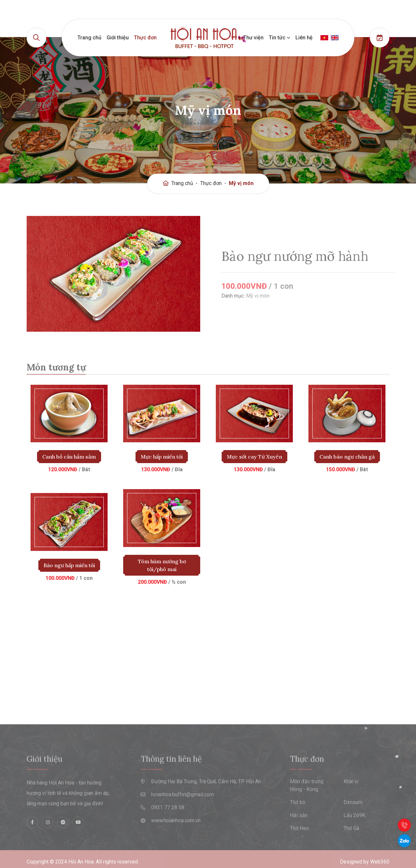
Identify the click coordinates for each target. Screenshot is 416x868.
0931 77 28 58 (168, 823)
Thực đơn (145, 38)
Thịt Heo (299, 843)
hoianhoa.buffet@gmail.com (182, 810)
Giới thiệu (118, 38)
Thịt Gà (351, 843)
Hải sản (299, 830)
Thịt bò (298, 817)
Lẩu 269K (354, 830)
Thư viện (253, 38)
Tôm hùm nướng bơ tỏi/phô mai (162, 565)
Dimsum (353, 817)
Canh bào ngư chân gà (347, 457)
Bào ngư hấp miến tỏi (69, 565)
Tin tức (279, 38)
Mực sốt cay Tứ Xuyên (254, 457)
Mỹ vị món (241, 183)
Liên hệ (304, 38)
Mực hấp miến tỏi (162, 457)
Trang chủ (89, 38)
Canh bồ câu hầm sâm (69, 457)
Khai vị (351, 797)
